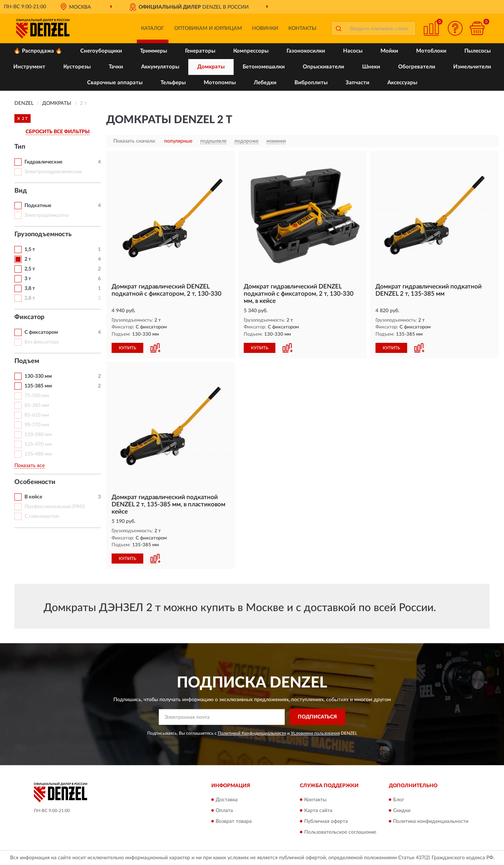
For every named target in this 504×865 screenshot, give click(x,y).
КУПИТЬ (127, 348)
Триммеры (154, 51)
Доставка (227, 800)
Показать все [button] (30, 466)
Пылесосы (478, 51)
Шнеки (371, 67)
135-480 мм (38, 454)
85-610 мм (37, 415)
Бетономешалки (264, 67)
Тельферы (173, 83)
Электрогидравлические (53, 172)
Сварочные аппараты (115, 83)
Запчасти (357, 83)
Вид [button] (21, 191)
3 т (28, 279)
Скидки (402, 811)
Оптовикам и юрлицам (208, 28)
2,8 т (30, 298)
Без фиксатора (42, 342)
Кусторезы (77, 67)
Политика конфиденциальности (431, 821)
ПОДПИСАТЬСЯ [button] (317, 717)
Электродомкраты (46, 215)
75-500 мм (37, 396)
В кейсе (33, 497)
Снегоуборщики (101, 51)
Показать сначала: (135, 141)
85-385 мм (37, 405)
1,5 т (30, 250)
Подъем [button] (27, 361)
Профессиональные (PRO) (55, 507)
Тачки (116, 67)
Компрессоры (251, 51)
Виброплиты (311, 83)
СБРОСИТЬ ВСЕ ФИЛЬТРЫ (58, 132)
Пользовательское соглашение (340, 832)
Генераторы (200, 51)
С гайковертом (42, 516)
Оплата (224, 811)
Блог (399, 800)
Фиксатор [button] (29, 317)
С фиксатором (41, 332)
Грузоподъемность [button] (43, 234)
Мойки (389, 51)
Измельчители (472, 67)
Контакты (302, 28)
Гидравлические (43, 162)
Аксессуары (402, 83)
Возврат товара (234, 821)
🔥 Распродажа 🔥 (38, 51)
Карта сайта (318, 811)
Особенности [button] (35, 482)
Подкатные (38, 206)
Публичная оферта (326, 821)
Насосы (353, 51)
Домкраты (211, 67)
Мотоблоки (431, 51)
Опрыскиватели (323, 67)
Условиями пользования (315, 733)
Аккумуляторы (160, 67)
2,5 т (30, 269)
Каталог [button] (153, 28)
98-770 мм (37, 425)
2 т (28, 259)
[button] (455, 28)
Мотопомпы (220, 83)
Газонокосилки (306, 51)
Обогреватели (417, 67)
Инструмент (29, 67)
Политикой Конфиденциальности (252, 733)
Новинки (265, 28)
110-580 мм (38, 435)
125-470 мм (38, 444)
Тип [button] (20, 147)
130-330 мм (38, 376)
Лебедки (265, 83)
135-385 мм (38, 386)
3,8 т (30, 288)
